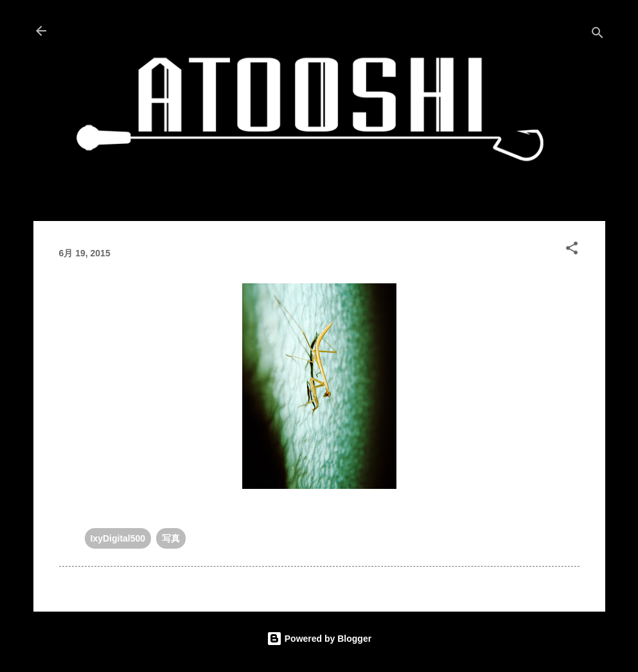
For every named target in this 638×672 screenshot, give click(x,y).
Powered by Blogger (319, 639)
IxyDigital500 (118, 538)
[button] (572, 250)
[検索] (598, 35)
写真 (171, 538)
